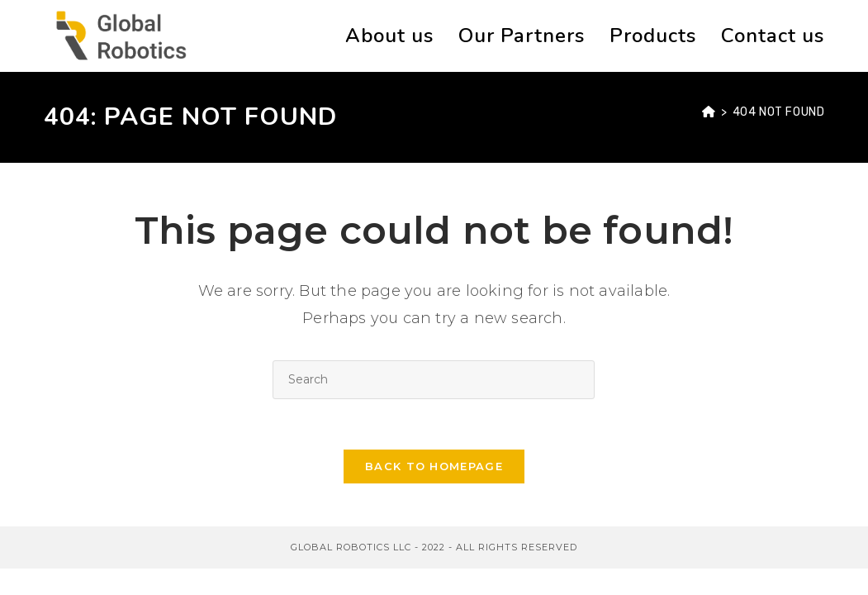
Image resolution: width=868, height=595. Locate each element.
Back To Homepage (434, 466)
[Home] (709, 112)
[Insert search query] (434, 380)
